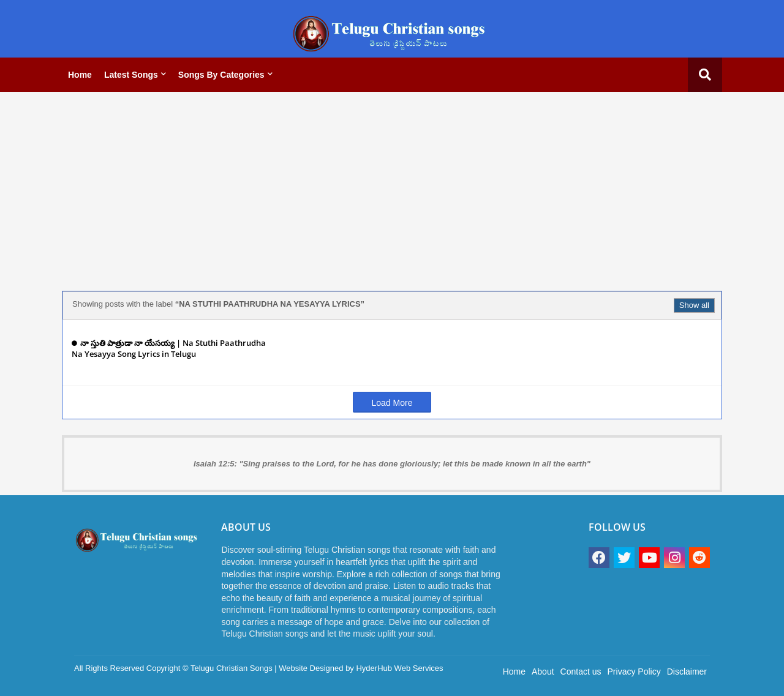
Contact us (581, 672)
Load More (392, 403)
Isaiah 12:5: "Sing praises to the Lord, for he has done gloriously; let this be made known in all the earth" (392, 464)
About (543, 672)
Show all (694, 305)
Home (80, 75)
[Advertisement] (392, 187)
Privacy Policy (634, 672)
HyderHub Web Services (399, 668)
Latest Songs (131, 75)
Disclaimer (687, 672)
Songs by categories (221, 75)
